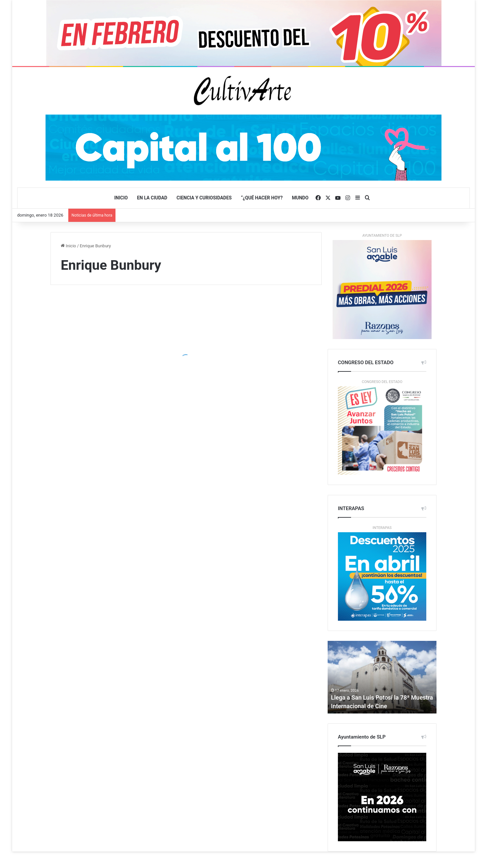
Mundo (300, 198)
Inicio (121, 198)
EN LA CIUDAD (152, 198)
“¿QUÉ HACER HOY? (262, 198)
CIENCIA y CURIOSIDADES (204, 198)
